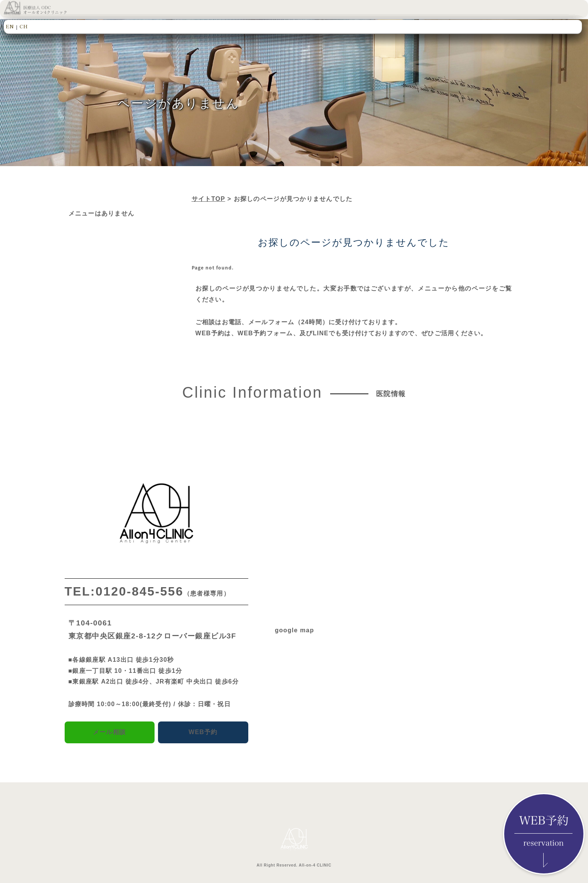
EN (10, 26)
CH (24, 26)
